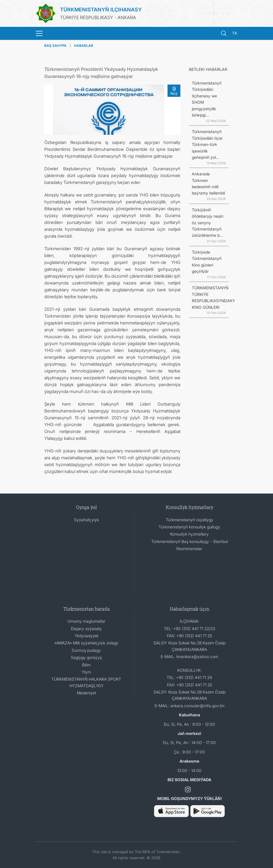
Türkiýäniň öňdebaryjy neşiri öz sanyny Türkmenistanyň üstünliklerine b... (208, 223)
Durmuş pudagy (86, 650)
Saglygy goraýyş (86, 657)
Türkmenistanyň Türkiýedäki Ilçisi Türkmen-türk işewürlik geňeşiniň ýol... (207, 144)
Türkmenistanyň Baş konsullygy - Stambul (190, 541)
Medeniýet (86, 693)
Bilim (86, 665)
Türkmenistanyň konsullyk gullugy (189, 527)
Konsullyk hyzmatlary (189, 534)
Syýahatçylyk (86, 520)
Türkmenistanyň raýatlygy (190, 520)
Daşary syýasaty (86, 629)
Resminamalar (189, 549)
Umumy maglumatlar (86, 621)
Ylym (86, 672)
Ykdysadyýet (86, 636)
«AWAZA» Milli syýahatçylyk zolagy (86, 643)
